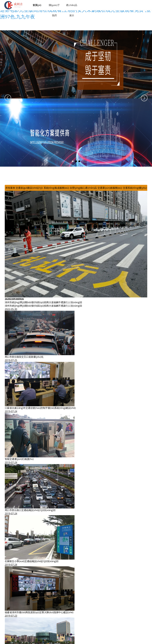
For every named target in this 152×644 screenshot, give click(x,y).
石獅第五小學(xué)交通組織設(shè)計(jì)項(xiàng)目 (32, 494)
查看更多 (9, 602)
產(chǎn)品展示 (72, 10)
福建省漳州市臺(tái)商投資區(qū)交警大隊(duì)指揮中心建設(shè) (39, 545)
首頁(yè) (37, 5)
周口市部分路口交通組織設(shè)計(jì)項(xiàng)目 (30, 442)
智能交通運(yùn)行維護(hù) (19, 391)
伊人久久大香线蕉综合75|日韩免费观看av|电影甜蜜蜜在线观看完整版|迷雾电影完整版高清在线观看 (53, 642)
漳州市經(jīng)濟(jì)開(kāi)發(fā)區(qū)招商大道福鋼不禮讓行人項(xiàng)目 (43, 235)
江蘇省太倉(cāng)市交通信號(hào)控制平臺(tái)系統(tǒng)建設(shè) (40, 340)
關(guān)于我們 (55, 10)
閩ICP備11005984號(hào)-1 (95, 632)
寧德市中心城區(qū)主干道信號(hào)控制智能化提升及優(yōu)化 (39, 596)
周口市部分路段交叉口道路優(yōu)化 (24, 289)
